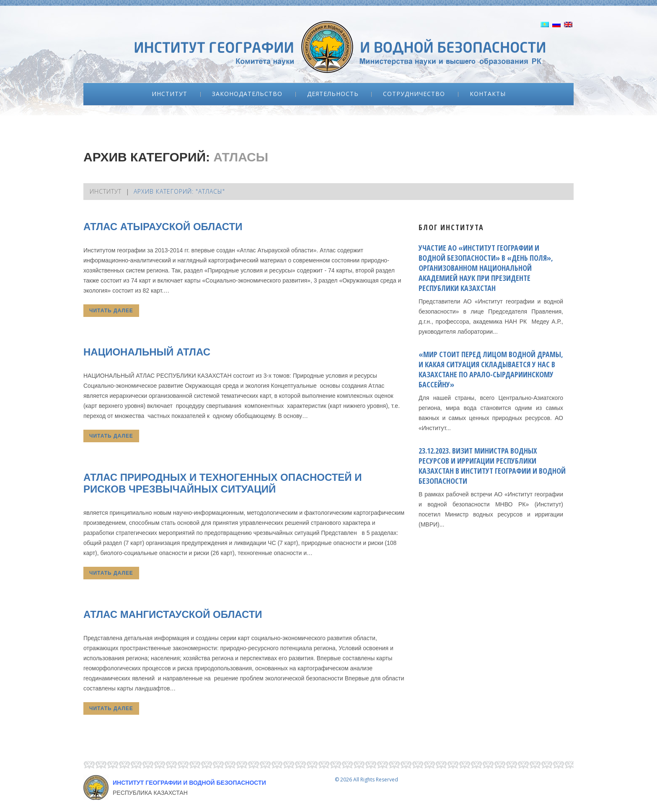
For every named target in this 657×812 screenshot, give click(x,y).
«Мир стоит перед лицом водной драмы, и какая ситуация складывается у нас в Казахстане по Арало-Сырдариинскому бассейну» (491, 369)
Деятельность (333, 94)
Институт (169, 94)
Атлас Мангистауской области (173, 614)
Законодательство (247, 94)
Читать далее (111, 311)
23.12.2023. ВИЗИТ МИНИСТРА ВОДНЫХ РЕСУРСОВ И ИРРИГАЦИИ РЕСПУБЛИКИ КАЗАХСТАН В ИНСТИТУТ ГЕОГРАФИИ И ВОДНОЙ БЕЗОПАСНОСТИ (492, 466)
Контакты (488, 94)
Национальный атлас (147, 352)
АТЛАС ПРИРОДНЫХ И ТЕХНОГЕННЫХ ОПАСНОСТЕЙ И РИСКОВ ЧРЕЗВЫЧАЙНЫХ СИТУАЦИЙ (223, 483)
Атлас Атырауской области (163, 227)
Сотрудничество (414, 94)
